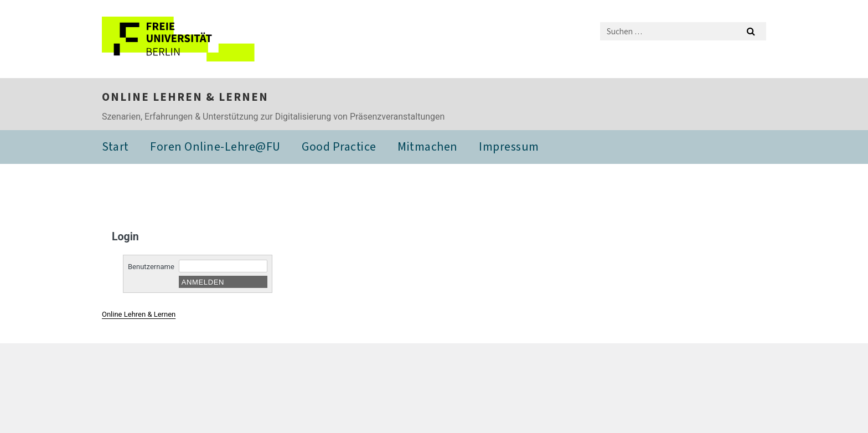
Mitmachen (428, 146)
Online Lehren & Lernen (185, 97)
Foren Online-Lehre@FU (215, 146)
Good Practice (339, 146)
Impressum (509, 146)
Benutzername (151, 267)
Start (115, 146)
